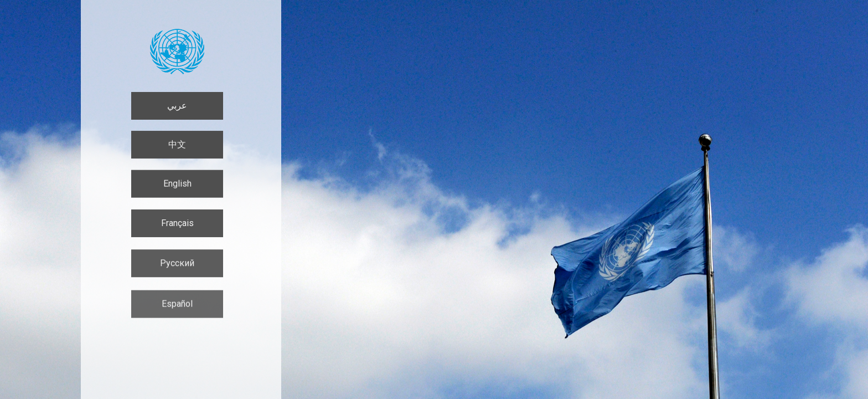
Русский (177, 266)
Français (177, 225)
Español (177, 307)
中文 (177, 145)
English (177, 184)
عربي (177, 106)
